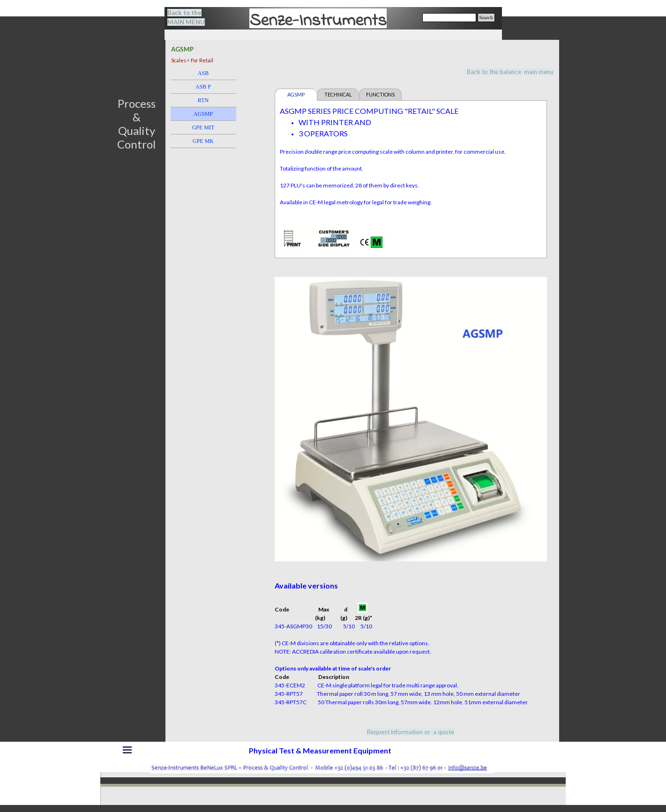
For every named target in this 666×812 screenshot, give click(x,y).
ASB (203, 73)
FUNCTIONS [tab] (380, 94)
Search (486, 18)
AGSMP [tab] (296, 94)
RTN (203, 100)
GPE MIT (203, 127)
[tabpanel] (192, 17)
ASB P (203, 87)
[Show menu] (127, 750)
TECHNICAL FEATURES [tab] (338, 96)
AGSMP (203, 114)
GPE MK (203, 141)
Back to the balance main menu (510, 72)
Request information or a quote (411, 732)
